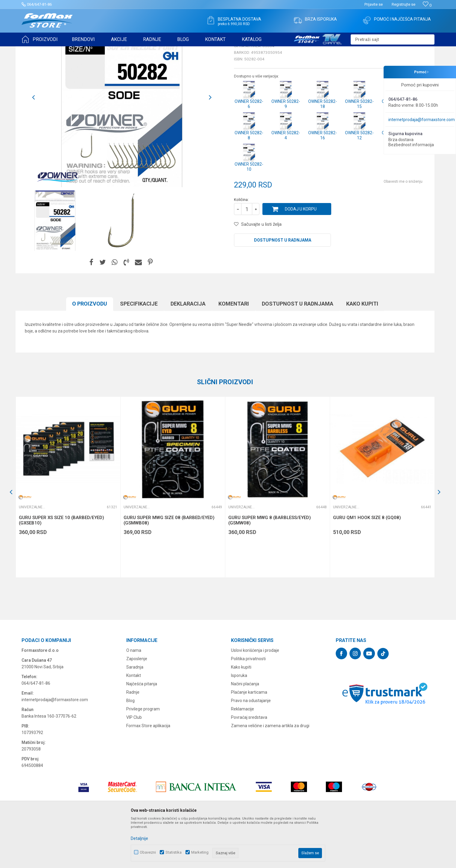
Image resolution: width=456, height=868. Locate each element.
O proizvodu (90, 350)
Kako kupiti (362, 350)
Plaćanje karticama (249, 739)
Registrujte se (403, 4)
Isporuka (239, 722)
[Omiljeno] (427, 5)
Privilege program (143, 755)
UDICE (73, 50)
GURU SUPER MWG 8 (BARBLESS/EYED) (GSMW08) (270, 567)
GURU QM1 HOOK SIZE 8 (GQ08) (367, 564)
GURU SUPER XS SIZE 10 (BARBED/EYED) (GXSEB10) (61, 567)
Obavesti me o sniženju (403, 228)
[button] (393, 39)
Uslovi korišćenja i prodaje (255, 697)
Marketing (200, 852)
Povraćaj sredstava (249, 764)
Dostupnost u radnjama (283, 286)
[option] (122, 144)
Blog (130, 747)
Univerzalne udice (97, 50)
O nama (134, 697)
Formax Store (32, 50)
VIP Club (134, 764)
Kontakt (134, 722)
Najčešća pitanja (142, 730)
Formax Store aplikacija (148, 772)
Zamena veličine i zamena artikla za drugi (270, 772)
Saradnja (135, 713)
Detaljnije (139, 838)
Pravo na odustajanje (251, 747)
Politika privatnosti (248, 705)
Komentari (234, 350)
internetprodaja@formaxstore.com (422, 120)
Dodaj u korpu (301, 255)
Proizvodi (56, 50)
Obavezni (148, 852)
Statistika (174, 852)
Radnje (133, 739)
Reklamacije (243, 755)
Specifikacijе (139, 350)
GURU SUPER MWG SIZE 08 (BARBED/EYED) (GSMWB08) (169, 567)
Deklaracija (188, 350)
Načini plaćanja (245, 730)
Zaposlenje (137, 705)
